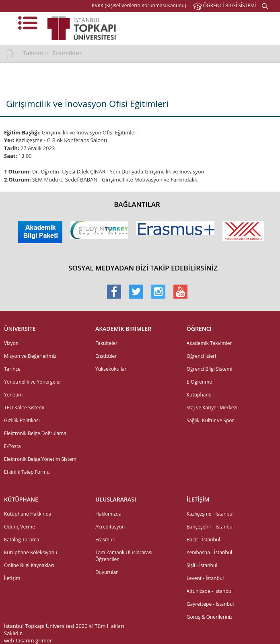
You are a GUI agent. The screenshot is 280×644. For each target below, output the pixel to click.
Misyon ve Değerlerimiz (30, 356)
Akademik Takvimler (209, 343)
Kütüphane (199, 395)
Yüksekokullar (111, 369)
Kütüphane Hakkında (28, 514)
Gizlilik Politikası (22, 420)
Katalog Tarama (22, 540)
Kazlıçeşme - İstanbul (210, 514)
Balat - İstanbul (204, 540)
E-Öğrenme (199, 382)
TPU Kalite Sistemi (24, 408)
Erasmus (105, 540)
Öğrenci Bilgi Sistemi (210, 369)
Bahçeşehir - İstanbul (210, 527)
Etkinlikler (67, 53)
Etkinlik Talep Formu (27, 472)
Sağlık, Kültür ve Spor (210, 420)
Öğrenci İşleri (202, 356)
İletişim (12, 578)
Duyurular (107, 572)
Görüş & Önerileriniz (210, 617)
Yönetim (13, 395)
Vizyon (11, 343)
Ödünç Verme (20, 527)
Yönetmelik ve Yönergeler (33, 382)
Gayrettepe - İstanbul (210, 604)
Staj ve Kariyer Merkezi (212, 408)
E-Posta (12, 446)
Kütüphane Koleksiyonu (31, 552)
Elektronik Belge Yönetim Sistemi (41, 459)
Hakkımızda (108, 514)
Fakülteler (106, 343)
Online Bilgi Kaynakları (29, 565)
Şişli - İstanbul (202, 565)
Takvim (33, 53)
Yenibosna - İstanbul (209, 552)
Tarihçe (12, 369)
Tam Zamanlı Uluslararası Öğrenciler (124, 556)
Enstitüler (106, 356)
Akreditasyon (110, 527)
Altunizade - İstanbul (210, 591)
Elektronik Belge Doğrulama (35, 433)
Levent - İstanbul (205, 578)
